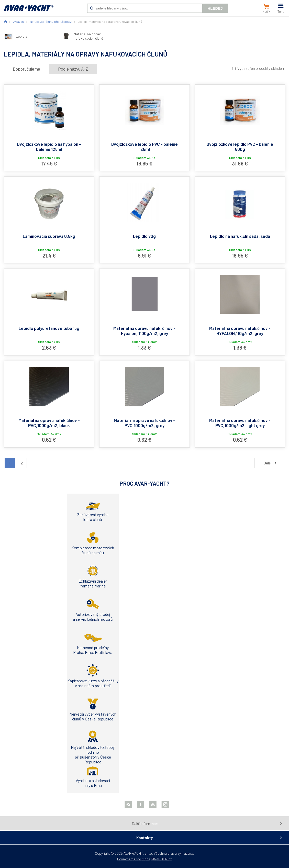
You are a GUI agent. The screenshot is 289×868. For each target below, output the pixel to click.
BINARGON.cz (161, 859)
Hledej (215, 8)
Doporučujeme (26, 69)
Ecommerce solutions (134, 859)
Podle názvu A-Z (73, 69)
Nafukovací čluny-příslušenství (51, 21)
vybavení (19, 21)
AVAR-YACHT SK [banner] (29, 11)
